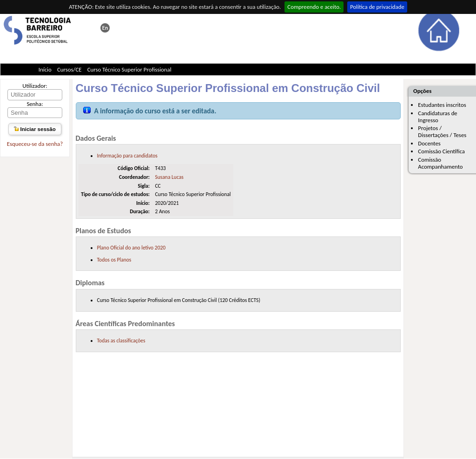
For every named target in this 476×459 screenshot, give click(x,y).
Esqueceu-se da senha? (35, 144)
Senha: (35, 104)
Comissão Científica (441, 151)
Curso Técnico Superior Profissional (129, 69)
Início (45, 69)
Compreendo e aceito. (314, 7)
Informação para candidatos (127, 156)
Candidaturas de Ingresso (437, 117)
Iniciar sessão (35, 129)
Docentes (429, 143)
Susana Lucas (169, 177)
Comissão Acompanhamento (440, 163)
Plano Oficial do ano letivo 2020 (132, 248)
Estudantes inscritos (442, 105)
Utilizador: (35, 86)
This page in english (105, 28)
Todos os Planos (114, 260)
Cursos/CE (69, 69)
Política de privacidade (377, 7)
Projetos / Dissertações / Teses (442, 131)
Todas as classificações (121, 341)
